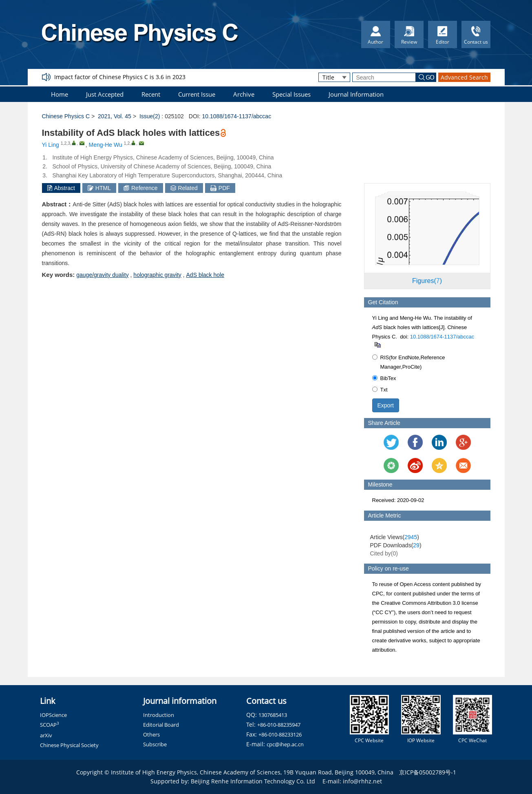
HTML (99, 188)
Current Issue (197, 94)
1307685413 (273, 715)
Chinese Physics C (66, 116)
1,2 (127, 143)
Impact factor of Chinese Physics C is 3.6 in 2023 (120, 77)
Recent (151, 94)
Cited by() (384, 553)
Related (184, 188)
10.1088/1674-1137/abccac (236, 116)
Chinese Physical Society (69, 745)
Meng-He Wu (106, 145)
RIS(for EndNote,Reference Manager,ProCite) (409, 362)
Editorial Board (161, 725)
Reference (141, 188)
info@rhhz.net (362, 781)
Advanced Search (464, 77)
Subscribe (155, 744)
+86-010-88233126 (280, 734)
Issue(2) (150, 116)
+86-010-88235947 (279, 725)
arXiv (46, 735)
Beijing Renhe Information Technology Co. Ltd (253, 781)
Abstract (61, 188)
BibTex (384, 378)
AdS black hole (205, 275)
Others (151, 734)
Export (386, 405)
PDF (220, 188)
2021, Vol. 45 (115, 116)
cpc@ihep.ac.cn (285, 744)
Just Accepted (105, 94)
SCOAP (50, 725)
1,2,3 (65, 143)
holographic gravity (157, 275)
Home (60, 94)
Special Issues (291, 94)
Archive (244, 94)
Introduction (159, 715)
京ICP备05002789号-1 (428, 772)
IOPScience (53, 715)
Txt (380, 390)
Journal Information (356, 94)
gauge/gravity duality (102, 275)
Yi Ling (51, 145)
